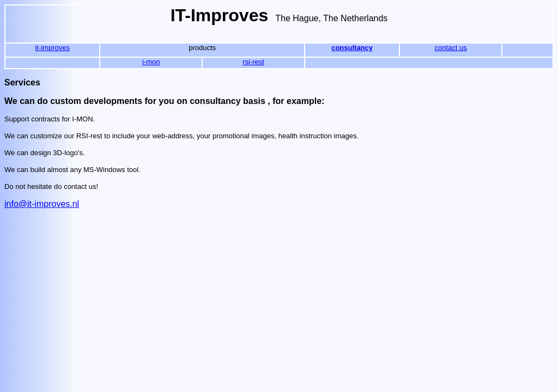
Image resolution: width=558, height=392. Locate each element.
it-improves (52, 48)
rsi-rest (253, 62)
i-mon (151, 62)
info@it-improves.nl (42, 204)
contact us (451, 48)
